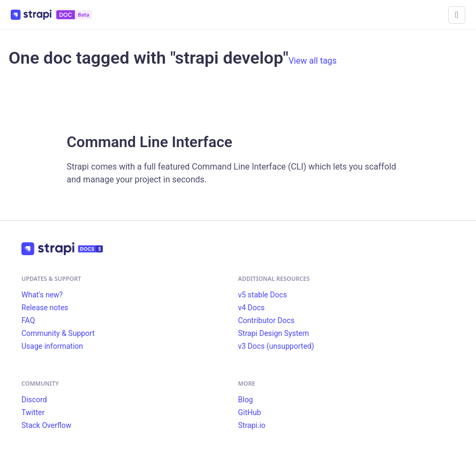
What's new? (42, 295)
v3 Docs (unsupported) (276, 346)
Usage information (52, 346)
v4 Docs (252, 308)
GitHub (250, 412)
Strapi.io (252, 425)
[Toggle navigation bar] (457, 15)
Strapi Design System (274, 333)
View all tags (313, 61)
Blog (246, 400)
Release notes (45, 308)
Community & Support (58, 333)
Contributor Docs (267, 320)
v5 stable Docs (263, 295)
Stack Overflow (46, 425)
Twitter (33, 412)
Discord (34, 400)
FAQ (28, 320)
